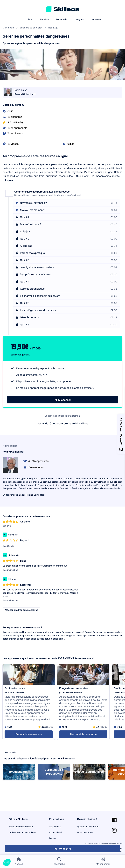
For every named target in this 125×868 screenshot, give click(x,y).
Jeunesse (96, 19)
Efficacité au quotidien (31, 28)
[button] (7, 862)
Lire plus (8, 180)
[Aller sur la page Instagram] (114, 830)
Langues (79, 19)
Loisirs (29, 19)
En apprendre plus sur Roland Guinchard (24, 495)
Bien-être (44, 19)
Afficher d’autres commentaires (21, 610)
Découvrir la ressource (29, 734)
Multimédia (62, 19)
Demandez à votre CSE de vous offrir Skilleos (62, 423)
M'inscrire (63, 849)
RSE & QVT (54, 28)
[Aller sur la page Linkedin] (114, 820)
